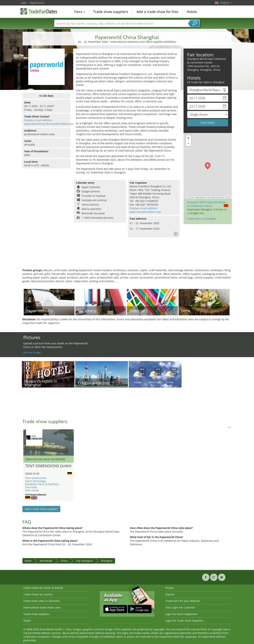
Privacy (170, 588)
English (226, 3)
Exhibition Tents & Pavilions (42, 484)
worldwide (46, 561)
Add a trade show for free (157, 12)
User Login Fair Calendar (180, 607)
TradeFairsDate (39, 11)
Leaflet (191, 198)
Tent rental (32, 490)
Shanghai (107, 561)
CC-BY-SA (228, 198)
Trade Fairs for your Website (183, 601)
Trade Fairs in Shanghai (202, 219)
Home (28, 561)
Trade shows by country (38, 594)
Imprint (170, 594)
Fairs (80, 12)
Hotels (192, 12)
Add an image (32, 352)
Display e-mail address (38, 120)
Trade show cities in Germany (41, 601)
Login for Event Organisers (182, 614)
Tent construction (36, 478)
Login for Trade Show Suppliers (184, 621)
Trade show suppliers (111, 12)
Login (24, 3)
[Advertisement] (127, 257)
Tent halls (31, 487)
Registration (37, 3)
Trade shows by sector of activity (43, 588)
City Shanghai (84, 561)
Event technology (36, 481)
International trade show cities (42, 607)
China (64, 561)
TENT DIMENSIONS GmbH (48, 466)
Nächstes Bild (72, 442)
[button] (208, 166)
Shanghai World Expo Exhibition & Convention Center (207, 204)
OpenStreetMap (210, 198)
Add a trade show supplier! (41, 509)
